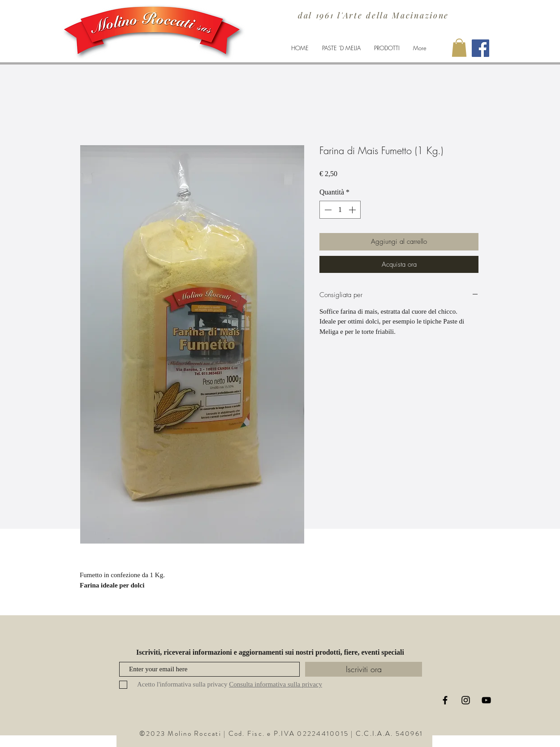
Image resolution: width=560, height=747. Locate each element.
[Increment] (353, 210)
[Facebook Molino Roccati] (480, 48)
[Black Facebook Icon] (445, 700)
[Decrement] (327, 210)
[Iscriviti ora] (364, 669)
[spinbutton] (340, 210)
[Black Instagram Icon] (466, 700)
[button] (459, 48)
